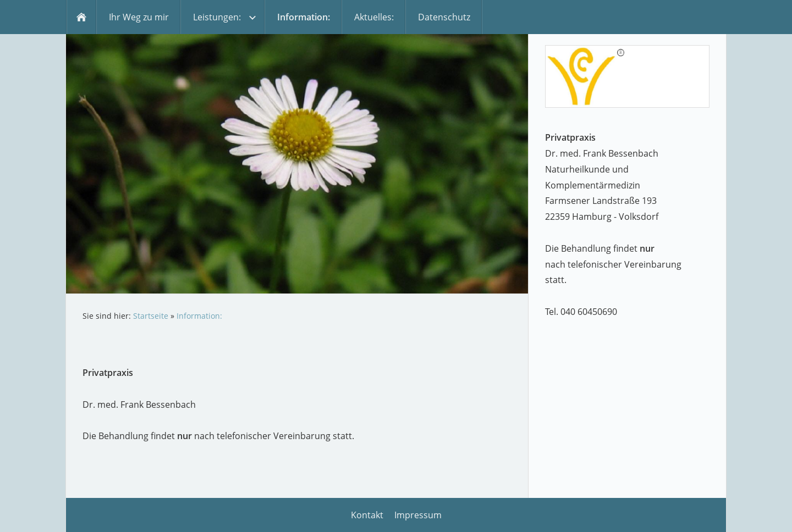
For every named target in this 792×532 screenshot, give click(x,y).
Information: (199, 316)
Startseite (151, 316)
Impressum (418, 515)
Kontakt (367, 515)
